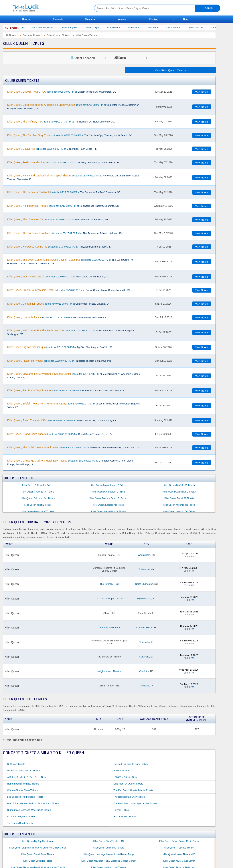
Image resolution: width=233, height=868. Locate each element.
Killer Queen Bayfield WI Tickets (179, 485)
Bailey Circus (28, 27)
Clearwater (144, 642)
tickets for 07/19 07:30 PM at (59, 361)
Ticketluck (49, 8)
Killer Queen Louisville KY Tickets (38, 511)
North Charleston (144, 584)
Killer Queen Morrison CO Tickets (179, 511)
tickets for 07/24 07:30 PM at (73, 376)
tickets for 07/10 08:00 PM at (68, 290)
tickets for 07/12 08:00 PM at (57, 317)
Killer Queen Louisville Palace (38, 861)
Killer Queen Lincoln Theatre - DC (179, 854)
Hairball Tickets (121, 810)
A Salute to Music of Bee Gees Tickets (28, 777)
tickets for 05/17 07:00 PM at (65, 233)
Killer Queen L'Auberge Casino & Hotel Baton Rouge (108, 854)
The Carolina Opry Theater (109, 599)
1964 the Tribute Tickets (126, 777)
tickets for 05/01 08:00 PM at (73, 107)
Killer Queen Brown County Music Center (179, 841)
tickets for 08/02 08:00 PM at (62, 420)
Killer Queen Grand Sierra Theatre (38, 854)
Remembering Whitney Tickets (23, 784)
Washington (144, 555)
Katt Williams (124, 27)
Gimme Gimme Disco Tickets (22, 790)
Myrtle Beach (144, 599)
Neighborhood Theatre (109, 671)
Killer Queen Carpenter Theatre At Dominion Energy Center (38, 848)
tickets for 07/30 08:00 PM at (65, 390)
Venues (122, 19)
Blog (186, 19)
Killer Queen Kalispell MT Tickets (108, 505)
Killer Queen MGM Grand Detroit (179, 861)
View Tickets (202, 92)
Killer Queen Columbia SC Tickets (179, 492)
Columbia (144, 657)
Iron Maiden (144, 27)
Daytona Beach (144, 627)
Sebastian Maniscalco (54, 27)
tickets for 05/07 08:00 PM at (63, 162)
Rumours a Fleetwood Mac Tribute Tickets (29, 810)
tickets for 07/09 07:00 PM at (58, 277)
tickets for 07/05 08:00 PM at (70, 262)
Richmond (144, 569)
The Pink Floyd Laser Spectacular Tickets (135, 803)
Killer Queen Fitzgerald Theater (179, 848)
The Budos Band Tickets (20, 823)
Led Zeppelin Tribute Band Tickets (25, 797)
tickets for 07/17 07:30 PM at (71, 332)
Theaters (90, 19)
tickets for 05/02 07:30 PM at (61, 122)
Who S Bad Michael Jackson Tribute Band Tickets (33, 803)
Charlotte (144, 671)
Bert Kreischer (206, 27)
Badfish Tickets (121, 771)
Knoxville (144, 686)
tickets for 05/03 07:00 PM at (69, 135)
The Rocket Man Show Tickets (129, 797)
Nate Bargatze (80, 27)
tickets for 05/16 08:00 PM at (57, 219)
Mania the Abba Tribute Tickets (24, 771)
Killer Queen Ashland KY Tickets (38, 485)
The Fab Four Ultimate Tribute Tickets (133, 790)
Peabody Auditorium (109, 627)
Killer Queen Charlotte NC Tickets (38, 492)
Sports (26, 19)
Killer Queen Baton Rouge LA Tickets (108, 485)
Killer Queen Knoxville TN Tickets (179, 505)
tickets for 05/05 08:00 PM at (52, 149)
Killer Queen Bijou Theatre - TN (108, 841)
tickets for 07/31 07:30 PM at (74, 405)
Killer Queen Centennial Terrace (108, 848)
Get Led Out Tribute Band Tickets (131, 764)
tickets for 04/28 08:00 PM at (62, 92)
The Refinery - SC (109, 584)
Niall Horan (163, 27)
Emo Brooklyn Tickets (125, 817)
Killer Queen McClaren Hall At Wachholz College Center (108, 861)
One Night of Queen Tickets (128, 784)
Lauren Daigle (102, 27)
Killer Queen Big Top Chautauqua (38, 841)
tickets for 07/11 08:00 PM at (59, 304)
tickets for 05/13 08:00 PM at (63, 206)
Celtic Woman (184, 27)
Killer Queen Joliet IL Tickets (38, 505)
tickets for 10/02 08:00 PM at (60, 434)
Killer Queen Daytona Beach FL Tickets (108, 498)
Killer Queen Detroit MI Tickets (179, 498)
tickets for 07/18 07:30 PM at (60, 347)
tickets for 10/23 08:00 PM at (70, 462)
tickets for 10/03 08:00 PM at (73, 447)
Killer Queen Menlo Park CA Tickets (108, 511)
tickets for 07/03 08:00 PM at (59, 247)
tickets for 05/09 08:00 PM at (73, 177)
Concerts (58, 19)
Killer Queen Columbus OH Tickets (38, 498)
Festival (154, 19)
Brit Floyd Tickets (16, 764)
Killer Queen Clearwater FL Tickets (108, 492)
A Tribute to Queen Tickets (21, 817)
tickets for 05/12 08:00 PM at (64, 192)
